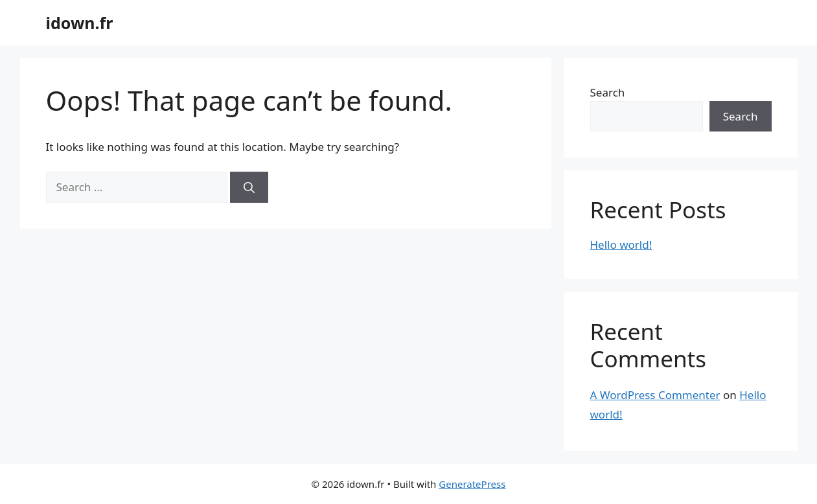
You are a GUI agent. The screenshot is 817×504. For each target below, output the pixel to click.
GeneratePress (472, 484)
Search (608, 92)
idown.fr (80, 23)
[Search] (249, 187)
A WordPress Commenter (655, 395)
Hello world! (621, 245)
